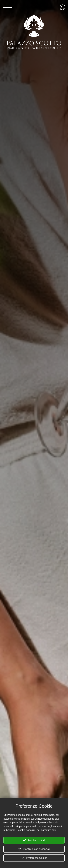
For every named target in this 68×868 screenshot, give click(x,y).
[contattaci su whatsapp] (63, 7)
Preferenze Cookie (34, 858)
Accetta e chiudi (34, 840)
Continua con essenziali (34, 849)
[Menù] (7, 7)
